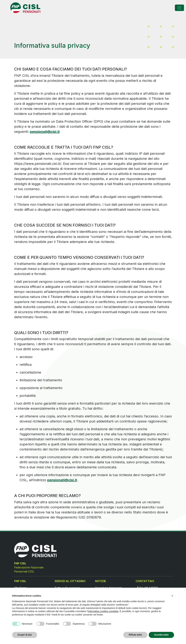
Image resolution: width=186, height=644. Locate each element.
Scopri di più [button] (25, 635)
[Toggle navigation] (179, 8)
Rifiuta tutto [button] (135, 635)
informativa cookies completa (103, 611)
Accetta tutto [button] (161, 635)
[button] (172, 596)
